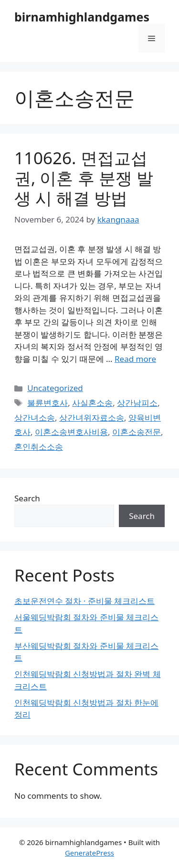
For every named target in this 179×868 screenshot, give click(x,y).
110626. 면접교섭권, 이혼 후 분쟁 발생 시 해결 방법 (84, 178)
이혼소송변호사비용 (71, 432)
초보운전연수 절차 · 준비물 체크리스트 (84, 601)
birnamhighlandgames (82, 17)
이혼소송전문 (137, 432)
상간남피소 (137, 403)
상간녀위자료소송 (92, 418)
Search (27, 498)
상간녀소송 (35, 418)
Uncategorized (55, 388)
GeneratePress (89, 853)
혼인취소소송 (39, 447)
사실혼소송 (92, 403)
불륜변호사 (47, 403)
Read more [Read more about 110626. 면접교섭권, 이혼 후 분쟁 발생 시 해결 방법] (135, 359)
